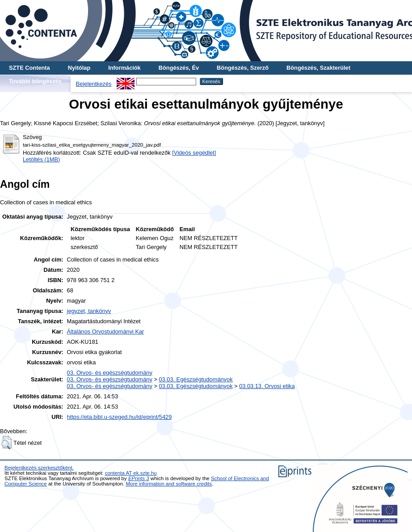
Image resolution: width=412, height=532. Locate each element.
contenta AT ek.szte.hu (131, 473)
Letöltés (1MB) (41, 159)
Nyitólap (79, 68)
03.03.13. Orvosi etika (267, 386)
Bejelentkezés (94, 84)
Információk (124, 68)
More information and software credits (169, 484)
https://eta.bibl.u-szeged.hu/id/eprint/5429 (120, 417)
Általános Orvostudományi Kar (106, 331)
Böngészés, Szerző (243, 68)
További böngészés (35, 81)
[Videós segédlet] (194, 153)
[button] (6, 443)
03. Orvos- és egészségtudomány (110, 373)
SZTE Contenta (29, 68)
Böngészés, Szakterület (318, 68)
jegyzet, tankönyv (89, 311)
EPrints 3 (139, 478)
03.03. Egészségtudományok (195, 379)
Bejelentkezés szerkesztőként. (39, 468)
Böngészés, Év (179, 68)
